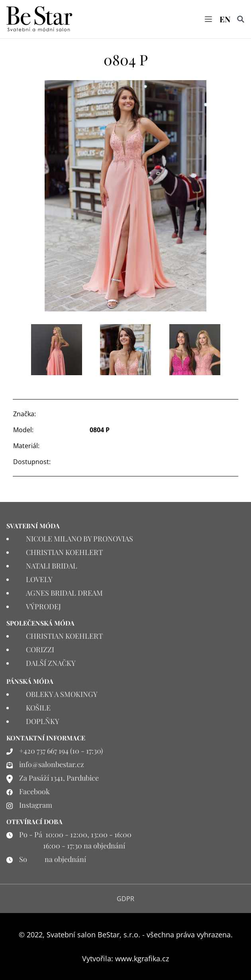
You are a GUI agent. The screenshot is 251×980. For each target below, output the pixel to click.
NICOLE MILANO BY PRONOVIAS (79, 539)
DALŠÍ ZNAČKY (51, 663)
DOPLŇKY (43, 721)
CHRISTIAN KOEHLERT (64, 552)
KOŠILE (38, 708)
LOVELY (39, 579)
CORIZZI (40, 649)
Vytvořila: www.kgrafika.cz (125, 958)
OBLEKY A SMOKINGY (62, 694)
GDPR (125, 899)
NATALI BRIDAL (52, 566)
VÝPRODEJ (43, 606)
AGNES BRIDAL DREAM (64, 593)
